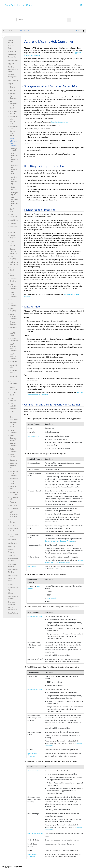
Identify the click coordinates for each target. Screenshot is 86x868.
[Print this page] (84, 31)
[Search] (69, 20)
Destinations (12, 543)
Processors (12, 540)
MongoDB (13, 362)
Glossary (11, 593)
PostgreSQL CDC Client (14, 425)
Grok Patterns (13, 613)
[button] (7, 40)
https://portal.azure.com (59, 122)
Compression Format (35, 616)
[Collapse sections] (77, 31)
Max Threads (32, 567)
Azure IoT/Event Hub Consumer (25, 31)
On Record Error (33, 436)
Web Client (14, 525)
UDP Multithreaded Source (14, 514)
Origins (11, 31)
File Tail (12, 232)
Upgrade (11, 64)
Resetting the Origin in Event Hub (15, 170)
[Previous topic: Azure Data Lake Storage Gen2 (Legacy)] (79, 31)
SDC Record (51, 598)
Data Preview (13, 575)
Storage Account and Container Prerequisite (15, 155)
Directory (13, 224)
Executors (12, 546)
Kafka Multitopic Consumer (13, 316)
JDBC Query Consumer (13, 294)
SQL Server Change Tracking (14, 500)
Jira (11, 300)
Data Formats (13, 80)
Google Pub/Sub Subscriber (13, 251)
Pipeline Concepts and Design (13, 69)
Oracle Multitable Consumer (13, 406)
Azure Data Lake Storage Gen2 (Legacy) (14, 131)
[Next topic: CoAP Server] (81, 31)
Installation (12, 51)
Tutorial (11, 584)
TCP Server (14, 509)
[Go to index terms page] (80, 5)
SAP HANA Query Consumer (14, 473)
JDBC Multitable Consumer (13, 286)
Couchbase (14, 220)
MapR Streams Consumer (13, 356)
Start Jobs (13, 505)
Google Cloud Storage (12, 243)
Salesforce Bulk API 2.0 (13, 466)
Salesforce (13, 460)
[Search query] (44, 20)
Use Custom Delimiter (35, 834)
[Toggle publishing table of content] (3, 36)
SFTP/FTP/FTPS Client (14, 481)
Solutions (11, 555)
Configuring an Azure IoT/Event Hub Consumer (15, 199)
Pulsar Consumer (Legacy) (13, 438)
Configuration (13, 60)
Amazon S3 (14, 90)
